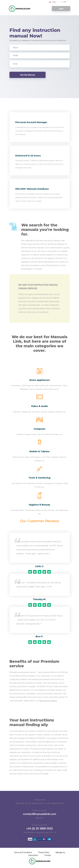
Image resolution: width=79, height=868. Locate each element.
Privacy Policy (44, 853)
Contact (48, 855)
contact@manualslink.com (39, 814)
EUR (64, 2)
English (53, 2)
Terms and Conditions (48, 701)
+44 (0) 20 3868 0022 (39, 829)
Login (61, 9)
